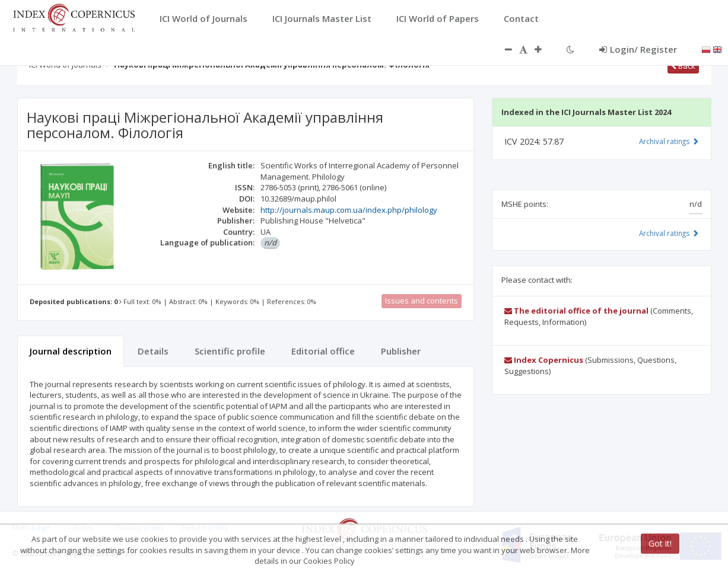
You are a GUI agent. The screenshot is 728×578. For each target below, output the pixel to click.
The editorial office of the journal (576, 311)
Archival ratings (669, 141)
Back (683, 66)
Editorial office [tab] (323, 351)
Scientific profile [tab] (230, 351)
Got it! (660, 543)
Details (153, 351)
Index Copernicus (544, 360)
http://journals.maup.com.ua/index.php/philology (349, 210)
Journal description (71, 351)
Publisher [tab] (401, 351)
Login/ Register (638, 49)
